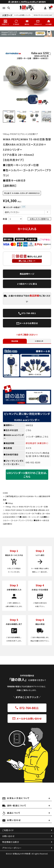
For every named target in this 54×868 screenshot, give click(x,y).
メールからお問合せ (27, 323)
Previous (6, 78)
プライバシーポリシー (12, 848)
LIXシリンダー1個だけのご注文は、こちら (27, 475)
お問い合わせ (8, 836)
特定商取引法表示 (11, 842)
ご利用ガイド (8, 830)
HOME (5, 493)
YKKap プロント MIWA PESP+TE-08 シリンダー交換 (27, 507)
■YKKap (9, 503)
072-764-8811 (27, 313)
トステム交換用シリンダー (23, 15)
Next (48, 78)
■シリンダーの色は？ (15, 207)
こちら (29, 430)
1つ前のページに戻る (27, 284)
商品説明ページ (27, 274)
